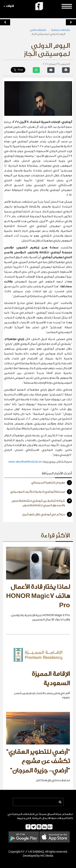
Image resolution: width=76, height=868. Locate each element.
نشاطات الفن (38, 30)
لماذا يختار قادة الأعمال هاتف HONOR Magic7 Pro (38, 596)
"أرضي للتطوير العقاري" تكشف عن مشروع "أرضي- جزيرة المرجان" (38, 761)
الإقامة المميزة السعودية (51, 679)
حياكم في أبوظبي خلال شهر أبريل (47, 514)
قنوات (9, 6)
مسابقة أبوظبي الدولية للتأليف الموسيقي (41, 492)
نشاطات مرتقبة (61, 30)
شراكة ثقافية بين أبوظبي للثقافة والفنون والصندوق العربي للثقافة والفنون (42, 503)
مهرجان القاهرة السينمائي (52, 483)
